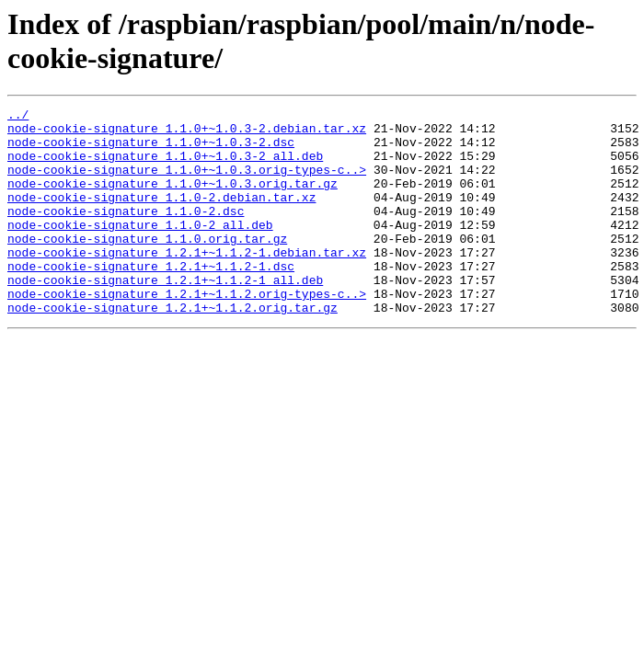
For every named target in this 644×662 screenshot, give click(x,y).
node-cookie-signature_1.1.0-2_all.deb (140, 249)
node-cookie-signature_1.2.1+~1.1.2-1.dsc (151, 299)
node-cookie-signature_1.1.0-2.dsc (126, 233)
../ (18, 117)
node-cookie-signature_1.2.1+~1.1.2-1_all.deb (165, 315)
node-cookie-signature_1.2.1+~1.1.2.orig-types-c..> (187, 332)
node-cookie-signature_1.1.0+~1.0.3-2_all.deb (165, 166)
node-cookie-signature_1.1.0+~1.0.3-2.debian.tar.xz (187, 133)
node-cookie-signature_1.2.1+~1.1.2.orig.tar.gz (172, 348)
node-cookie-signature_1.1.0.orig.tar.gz (147, 266)
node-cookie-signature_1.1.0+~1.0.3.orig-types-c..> (187, 183)
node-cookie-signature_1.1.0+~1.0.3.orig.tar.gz (172, 200)
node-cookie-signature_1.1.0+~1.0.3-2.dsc (151, 150)
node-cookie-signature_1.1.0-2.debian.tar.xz (161, 216)
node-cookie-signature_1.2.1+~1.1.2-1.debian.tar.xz (187, 282)
